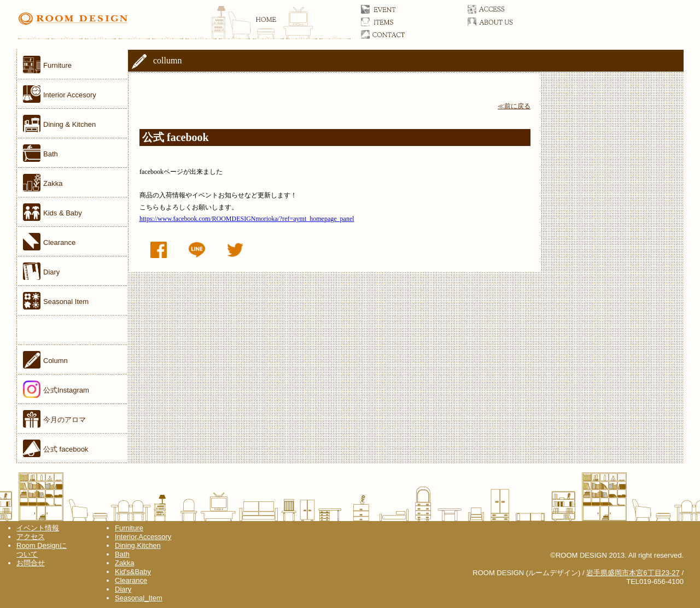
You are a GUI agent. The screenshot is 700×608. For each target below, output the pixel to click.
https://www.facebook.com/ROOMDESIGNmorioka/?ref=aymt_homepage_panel (247, 219)
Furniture (129, 528)
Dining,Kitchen (138, 545)
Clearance (131, 580)
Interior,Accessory (143, 537)
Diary (123, 589)
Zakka (124, 563)
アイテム (395, 22)
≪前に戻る (514, 106)
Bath (122, 554)
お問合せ (395, 34)
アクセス (502, 9)
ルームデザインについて (502, 22)
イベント (395, 9)
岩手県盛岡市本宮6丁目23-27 (633, 573)
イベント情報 (38, 528)
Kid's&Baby (133, 572)
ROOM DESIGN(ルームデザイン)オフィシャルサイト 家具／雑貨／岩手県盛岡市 (184, 25)
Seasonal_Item (139, 598)
